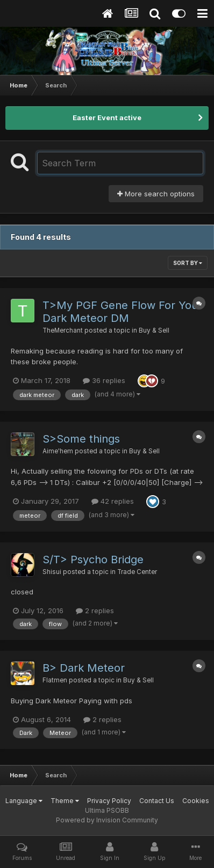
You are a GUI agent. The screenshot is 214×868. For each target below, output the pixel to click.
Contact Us (157, 801)
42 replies (113, 501)
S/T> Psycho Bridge (93, 560)
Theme (65, 801)
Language (24, 801)
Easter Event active (107, 117)
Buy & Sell (154, 330)
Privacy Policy (109, 801)
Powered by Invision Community (107, 820)
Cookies (196, 801)
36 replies (104, 380)
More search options (156, 194)
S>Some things (81, 439)
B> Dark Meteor (84, 668)
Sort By (188, 263)
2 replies (95, 610)
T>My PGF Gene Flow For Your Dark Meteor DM (122, 312)
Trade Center (137, 572)
